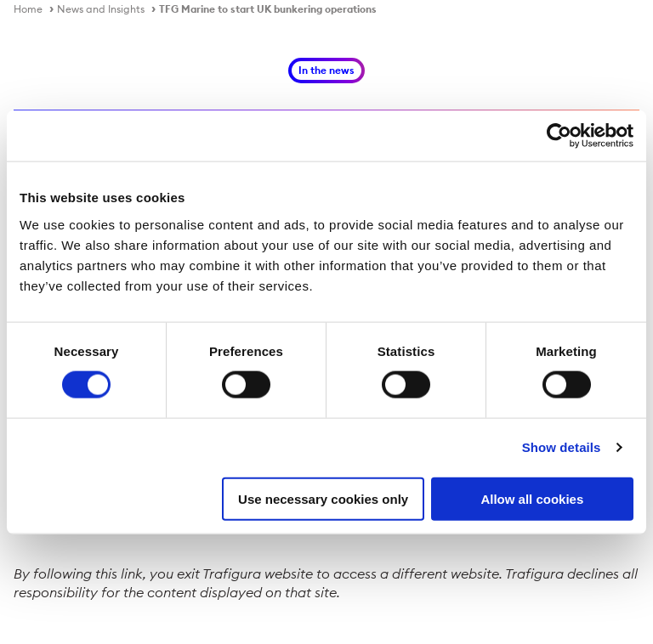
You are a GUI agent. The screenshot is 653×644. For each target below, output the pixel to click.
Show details (562, 447)
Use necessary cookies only (323, 498)
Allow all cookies (532, 498)
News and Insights (101, 9)
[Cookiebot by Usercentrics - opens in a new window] (559, 136)
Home (28, 9)
